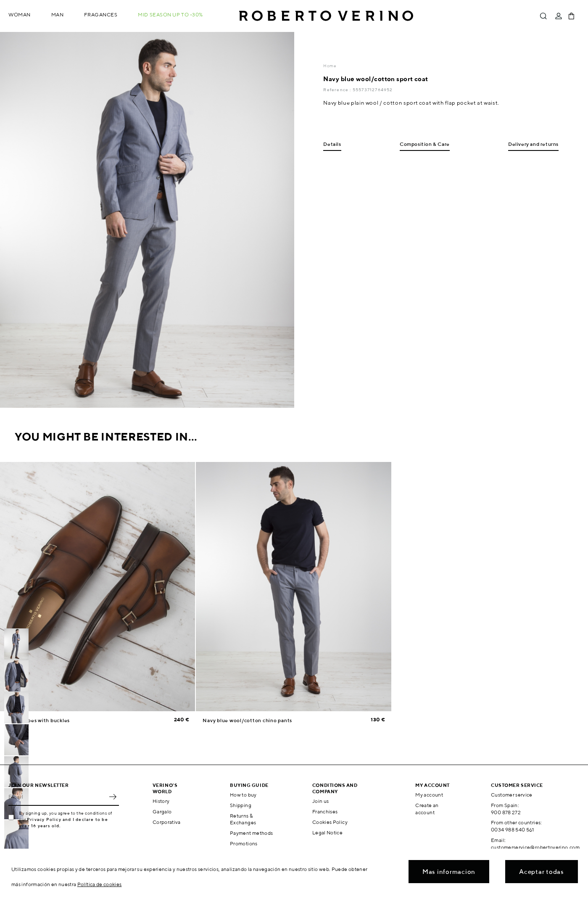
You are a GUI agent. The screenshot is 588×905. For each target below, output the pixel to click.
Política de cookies (100, 884)
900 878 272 (506, 812)
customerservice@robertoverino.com (535, 847)
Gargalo (162, 811)
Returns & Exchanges (243, 819)
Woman (20, 15)
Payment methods (251, 833)
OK (113, 797)
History (161, 801)
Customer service (512, 795)
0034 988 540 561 (513, 830)
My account (429, 795)
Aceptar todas (542, 872)
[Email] (57, 797)
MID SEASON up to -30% (170, 15)
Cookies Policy (330, 822)
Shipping (241, 805)
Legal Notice (327, 832)
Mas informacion (449, 872)
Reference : (338, 90)
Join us (321, 801)
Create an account (427, 809)
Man (58, 15)
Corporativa (167, 822)
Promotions (244, 843)
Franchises (325, 811)
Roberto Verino (326, 16)
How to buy (243, 795)
